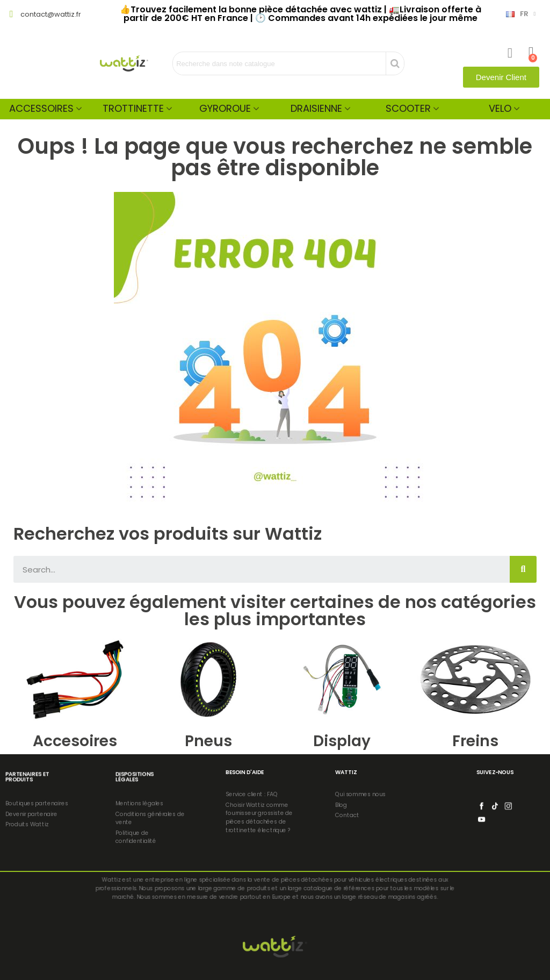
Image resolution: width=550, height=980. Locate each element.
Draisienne (316, 108)
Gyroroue (225, 108)
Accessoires (41, 108)
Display (342, 741)
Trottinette (133, 108)
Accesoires (75, 741)
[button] (501, 77)
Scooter (408, 108)
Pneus (208, 741)
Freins (475, 741)
